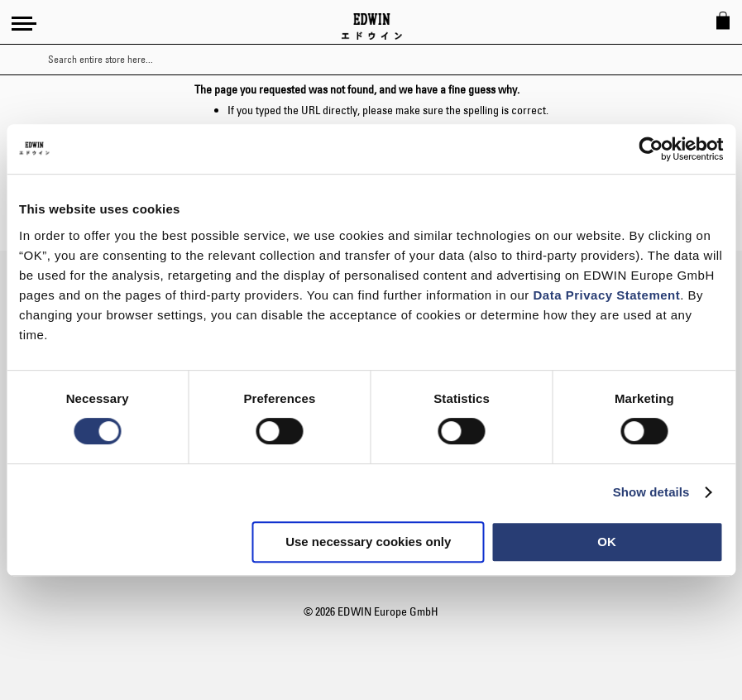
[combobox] (385, 60)
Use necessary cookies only (368, 542)
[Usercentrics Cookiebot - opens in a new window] (651, 149)
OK (607, 542)
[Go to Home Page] (372, 26)
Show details (651, 492)
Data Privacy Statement (607, 295)
